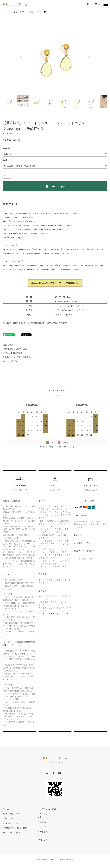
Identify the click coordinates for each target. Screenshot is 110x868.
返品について (9, 345)
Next (89, 56)
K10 (44, 12)
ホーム (5, 12)
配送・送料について (12, 814)
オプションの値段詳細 (13, 353)
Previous (21, 56)
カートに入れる (55, 186)
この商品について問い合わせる (17, 357)
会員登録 (42, 822)
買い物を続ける (10, 361)
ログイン (42, 827)
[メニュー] (106, 4)
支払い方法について (12, 823)
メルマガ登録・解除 (47, 809)
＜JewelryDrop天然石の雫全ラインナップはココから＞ (55, 283)
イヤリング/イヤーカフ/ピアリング (25, 12)
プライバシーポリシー (13, 833)
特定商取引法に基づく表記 (15, 349)
